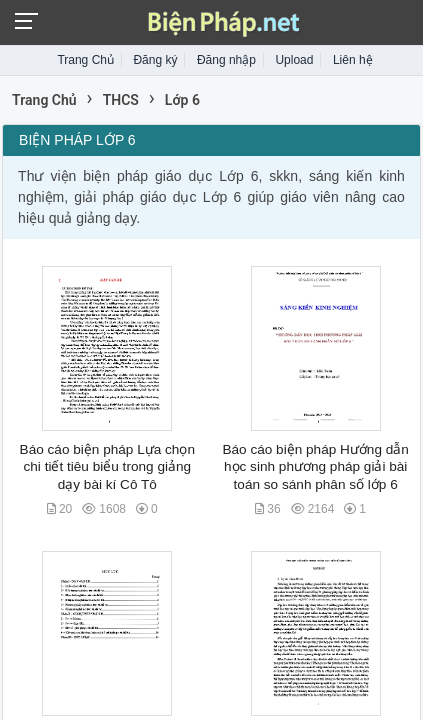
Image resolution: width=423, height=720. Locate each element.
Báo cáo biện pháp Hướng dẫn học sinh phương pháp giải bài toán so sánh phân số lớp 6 (315, 467)
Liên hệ (353, 60)
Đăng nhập (226, 60)
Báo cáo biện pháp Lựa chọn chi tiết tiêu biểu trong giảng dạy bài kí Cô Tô (107, 467)
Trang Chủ (85, 60)
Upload (294, 60)
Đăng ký (155, 60)
